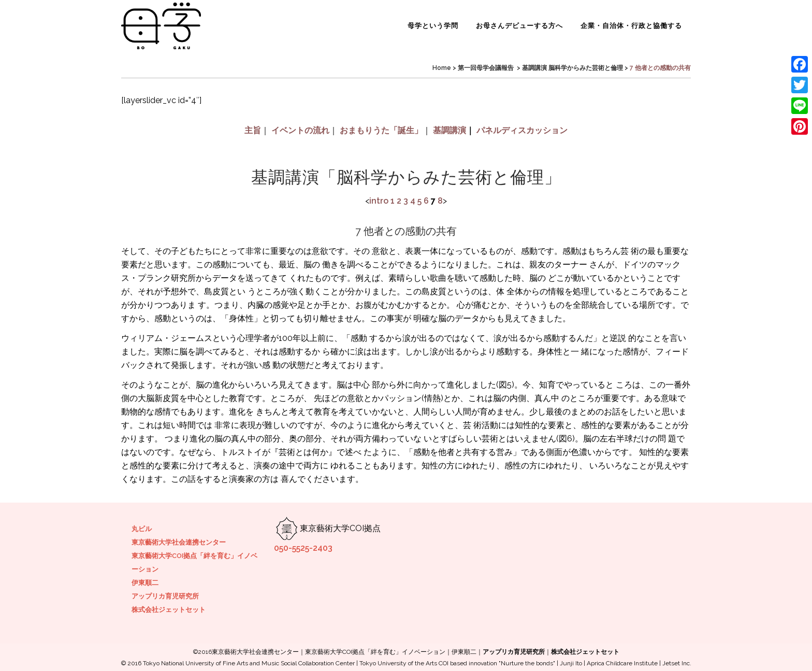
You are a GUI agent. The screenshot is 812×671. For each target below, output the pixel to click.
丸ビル (142, 529)
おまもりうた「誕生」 (381, 130)
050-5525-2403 (303, 548)
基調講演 (450, 130)
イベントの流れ (300, 130)
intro (379, 201)
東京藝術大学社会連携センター (179, 542)
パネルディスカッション (522, 130)
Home (442, 68)
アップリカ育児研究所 (165, 596)
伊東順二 (145, 583)
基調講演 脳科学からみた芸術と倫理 (572, 68)
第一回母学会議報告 (486, 68)
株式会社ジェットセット (169, 610)
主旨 (253, 130)
